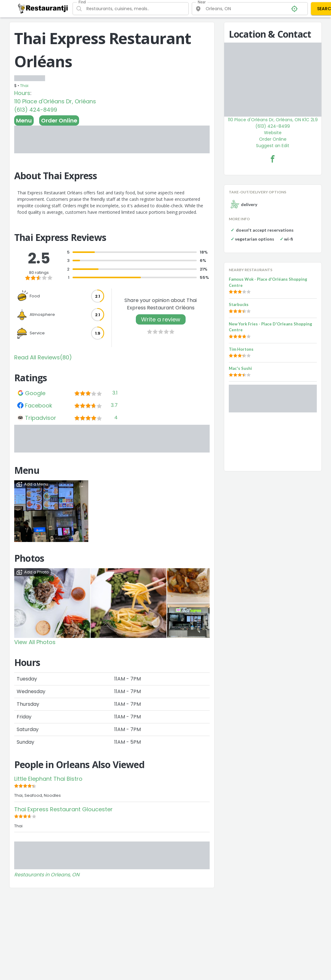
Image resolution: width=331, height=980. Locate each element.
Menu (24, 120)
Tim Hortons (241, 349)
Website (273, 133)
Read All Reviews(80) (43, 357)
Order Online (59, 120)
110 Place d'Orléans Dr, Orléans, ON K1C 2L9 (273, 120)
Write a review (161, 319)
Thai (24, 86)
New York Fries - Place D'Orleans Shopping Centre (270, 327)
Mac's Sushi (240, 368)
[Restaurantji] (43, 8)
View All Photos (35, 642)
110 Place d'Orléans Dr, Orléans (55, 101)
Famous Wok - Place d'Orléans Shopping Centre (268, 282)
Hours (22, 93)
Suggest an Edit (273, 146)
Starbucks (239, 304)
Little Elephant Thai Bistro (48, 779)
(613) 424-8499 (36, 110)
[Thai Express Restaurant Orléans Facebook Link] (273, 159)
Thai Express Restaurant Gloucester (63, 809)
